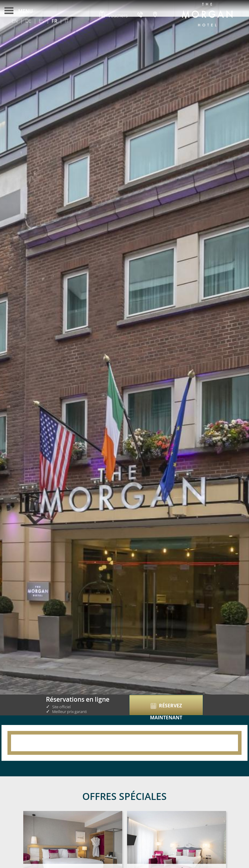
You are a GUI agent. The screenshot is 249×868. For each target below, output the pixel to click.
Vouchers (113, 16)
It (66, 21)
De (28, 21)
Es (41, 21)
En (15, 21)
